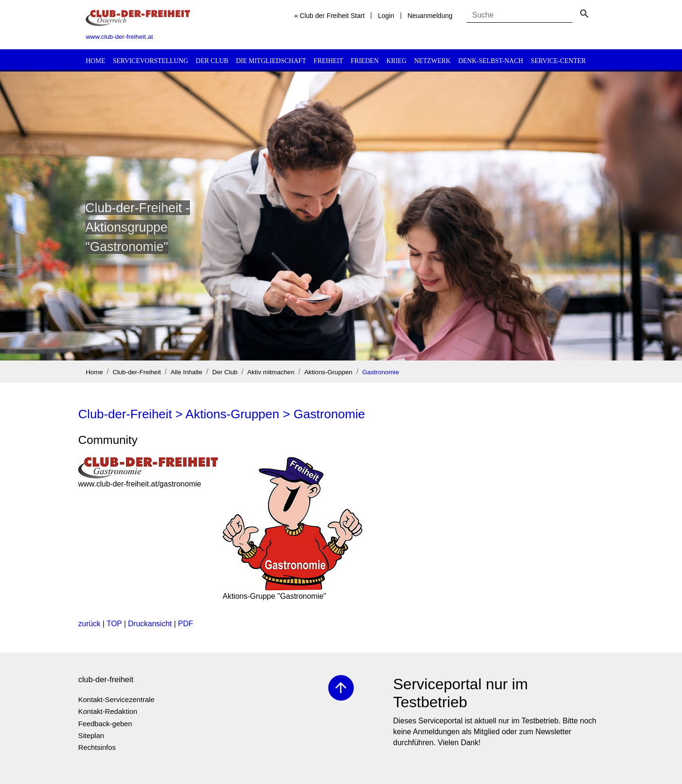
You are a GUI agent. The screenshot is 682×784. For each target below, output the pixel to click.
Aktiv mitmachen (271, 372)
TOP (114, 624)
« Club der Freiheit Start (329, 16)
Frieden (365, 61)
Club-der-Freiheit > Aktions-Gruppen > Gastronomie (222, 414)
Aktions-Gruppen (328, 372)
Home (95, 61)
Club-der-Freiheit (137, 372)
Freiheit (328, 61)
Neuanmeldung (430, 16)
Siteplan (91, 735)
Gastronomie (381, 372)
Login (386, 16)
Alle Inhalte (186, 372)
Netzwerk (432, 61)
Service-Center (558, 61)
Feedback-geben (105, 724)
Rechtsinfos (97, 747)
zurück (89, 624)
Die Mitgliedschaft (271, 61)
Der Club (212, 61)
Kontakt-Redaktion (108, 711)
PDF (186, 624)
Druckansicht (150, 624)
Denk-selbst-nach (490, 61)
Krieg (397, 61)
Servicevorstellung (150, 61)
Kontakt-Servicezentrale (116, 699)
